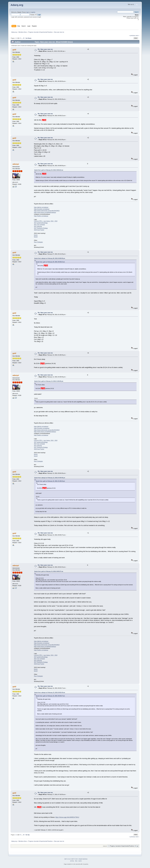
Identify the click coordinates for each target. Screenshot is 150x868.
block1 (36, 235)
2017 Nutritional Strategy (41, 228)
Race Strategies (38, 242)
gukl (14, 50)
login (28, 12)
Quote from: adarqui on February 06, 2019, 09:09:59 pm (50, 258)
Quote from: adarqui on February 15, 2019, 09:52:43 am (50, 693)
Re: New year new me (45, 49)
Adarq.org (17, 5)
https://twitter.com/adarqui (41, 216)
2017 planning (38, 226)
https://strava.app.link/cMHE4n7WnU (67, 817)
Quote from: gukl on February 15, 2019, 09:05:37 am (49, 571)
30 (24, 38)
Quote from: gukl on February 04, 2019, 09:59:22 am (49, 170)
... (22, 38)
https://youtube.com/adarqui (42, 209)
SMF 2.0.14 (67, 859)
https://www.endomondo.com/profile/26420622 (47, 211)
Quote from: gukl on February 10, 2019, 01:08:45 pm (49, 381)
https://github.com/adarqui (41, 207)
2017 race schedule (39, 225)
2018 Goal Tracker (39, 230)
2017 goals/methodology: (41, 223)
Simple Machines (83, 859)
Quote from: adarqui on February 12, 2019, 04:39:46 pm (50, 478)
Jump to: (105, 846)
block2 (36, 237)
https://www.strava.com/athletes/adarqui (45, 212)
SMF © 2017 (75, 859)
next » (137, 35)
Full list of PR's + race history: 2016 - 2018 (46, 221)
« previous (132, 35)
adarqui (16, 164)
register (33, 12)
